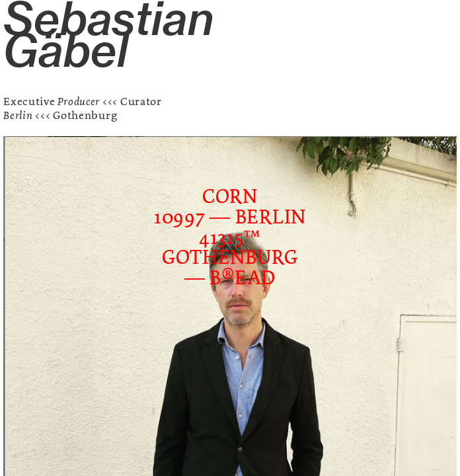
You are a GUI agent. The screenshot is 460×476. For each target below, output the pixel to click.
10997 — (195, 217)
